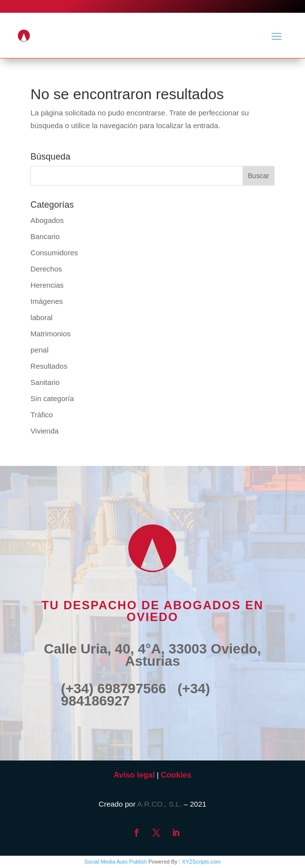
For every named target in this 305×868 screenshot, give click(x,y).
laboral (42, 317)
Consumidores (54, 253)
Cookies (176, 775)
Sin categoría (52, 398)
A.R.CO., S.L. (159, 804)
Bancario (45, 236)
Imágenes (47, 301)
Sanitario (45, 382)
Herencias (47, 285)
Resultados (49, 366)
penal (40, 350)
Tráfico (42, 415)
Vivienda (44, 431)
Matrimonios (51, 334)
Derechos (46, 269)
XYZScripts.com (201, 862)
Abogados (47, 220)
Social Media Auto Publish (116, 862)
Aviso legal (134, 775)
